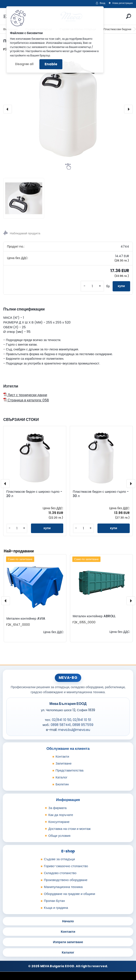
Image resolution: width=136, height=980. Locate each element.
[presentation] (8, 109)
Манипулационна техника (63, 887)
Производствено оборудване (66, 880)
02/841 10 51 (82, 720)
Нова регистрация (123, 3)
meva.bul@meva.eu (74, 730)
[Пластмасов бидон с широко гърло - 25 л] (68, 109)
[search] (129, 16)
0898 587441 (61, 725)
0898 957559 (83, 725)
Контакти (62, 756)
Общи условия (59, 836)
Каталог (62, 777)
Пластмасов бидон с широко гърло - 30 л (101, 494)
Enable (51, 64)
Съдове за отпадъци (59, 859)
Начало (68, 921)
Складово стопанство (60, 873)
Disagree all (24, 64)
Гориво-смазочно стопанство (66, 866)
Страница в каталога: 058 (26, 400)
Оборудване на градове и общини (70, 894)
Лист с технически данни (25, 395)
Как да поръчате (61, 815)
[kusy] (92, 286)
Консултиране (59, 822)
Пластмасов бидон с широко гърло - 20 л (34, 494)
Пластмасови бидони (117, 29)
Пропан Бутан (54, 901)
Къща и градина (56, 908)
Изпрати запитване (68, 942)
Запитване (64, 763)
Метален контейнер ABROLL (94, 616)
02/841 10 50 (62, 720)
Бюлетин (62, 784)
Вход (103, 3)
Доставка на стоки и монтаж (69, 829)
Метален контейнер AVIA (26, 618)
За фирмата (57, 808)
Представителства (70, 770)
